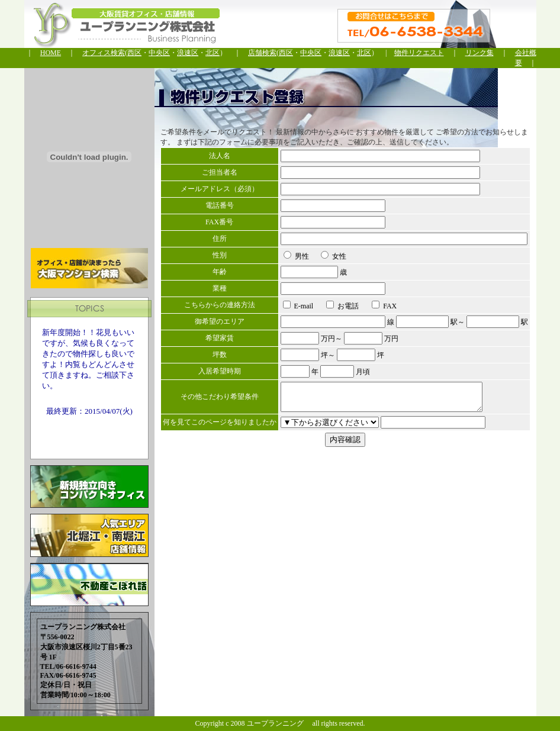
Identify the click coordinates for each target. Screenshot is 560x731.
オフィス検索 (104, 53)
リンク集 (479, 53)
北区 (213, 53)
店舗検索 (262, 53)
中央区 (159, 53)
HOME (51, 53)
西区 (134, 53)
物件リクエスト (419, 53)
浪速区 (188, 53)
